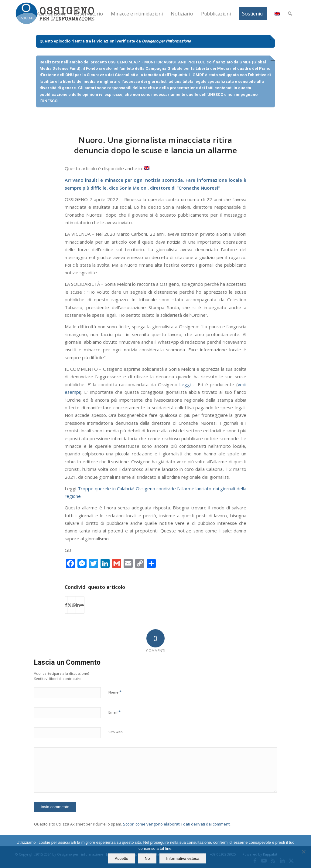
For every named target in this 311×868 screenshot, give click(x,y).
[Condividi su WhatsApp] (74, 605)
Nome (115, 692)
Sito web (116, 732)
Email (114, 712)
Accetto (121, 858)
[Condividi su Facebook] (66, 605)
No (147, 858)
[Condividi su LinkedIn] (78, 605)
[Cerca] (290, 14)
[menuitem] (51, 14)
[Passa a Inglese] (147, 168)
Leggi (185, 384)
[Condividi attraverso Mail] (82, 605)
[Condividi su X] (70, 605)
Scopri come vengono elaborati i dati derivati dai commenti (177, 824)
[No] (303, 852)
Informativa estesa (183, 858)
